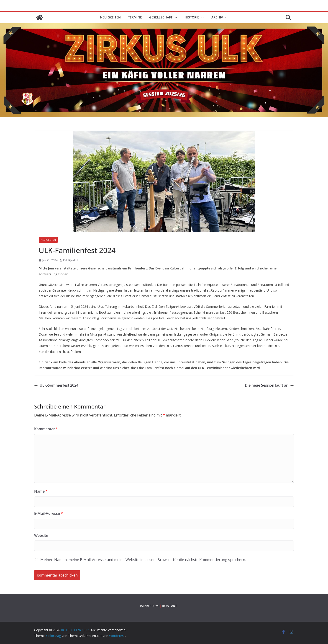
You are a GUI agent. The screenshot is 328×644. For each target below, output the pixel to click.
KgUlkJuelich (71, 260)
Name (41, 491)
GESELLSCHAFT (161, 17)
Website (41, 535)
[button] (175, 18)
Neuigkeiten (110, 17)
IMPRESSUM (149, 606)
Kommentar (46, 429)
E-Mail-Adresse (49, 513)
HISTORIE (192, 17)
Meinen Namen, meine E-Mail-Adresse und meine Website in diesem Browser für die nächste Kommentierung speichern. (143, 560)
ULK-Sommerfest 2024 (56, 385)
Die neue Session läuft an (269, 385)
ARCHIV (217, 17)
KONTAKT (170, 606)
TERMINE (135, 17)
